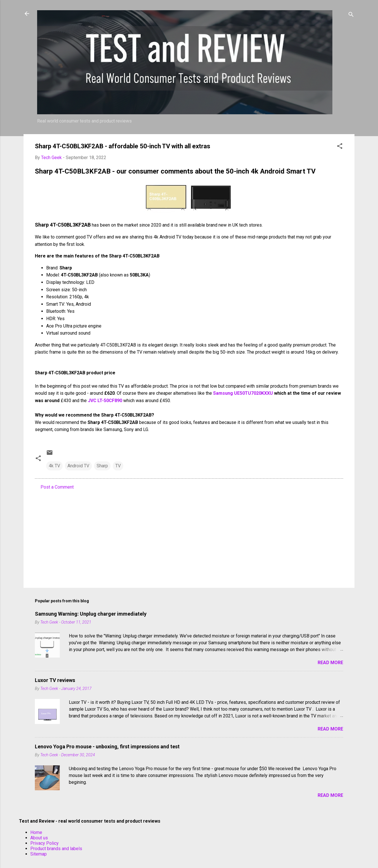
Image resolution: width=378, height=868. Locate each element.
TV (118, 466)
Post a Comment (57, 487)
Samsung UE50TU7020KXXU (243, 393)
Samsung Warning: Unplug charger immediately (91, 614)
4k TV (54, 466)
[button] (340, 147)
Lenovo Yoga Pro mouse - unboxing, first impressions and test (107, 746)
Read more (330, 663)
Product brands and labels (56, 849)
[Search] (351, 15)
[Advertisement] (189, 535)
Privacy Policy (44, 843)
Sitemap (39, 854)
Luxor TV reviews (55, 680)
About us (39, 838)
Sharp (102, 466)
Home (36, 832)
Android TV (78, 466)
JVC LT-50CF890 (105, 401)
